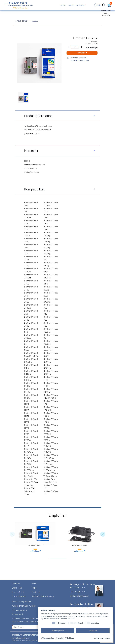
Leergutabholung (19, 610)
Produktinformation (38, 116)
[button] (103, 534)
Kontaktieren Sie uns (80, 61)
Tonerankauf (17, 614)
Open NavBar (6, 4)
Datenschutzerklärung (32, 635)
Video (34, 584)
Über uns (16, 584)
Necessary (62, 623)
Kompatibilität (34, 189)
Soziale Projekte (19, 596)
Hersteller (31, 151)
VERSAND (81, 5)
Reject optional (58, 631)
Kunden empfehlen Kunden (24, 606)
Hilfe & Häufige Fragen (22, 602)
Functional (79, 623)
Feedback (36, 592)
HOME (63, 5)
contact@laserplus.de (79, 596)
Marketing (95, 623)
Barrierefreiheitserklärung (43, 596)
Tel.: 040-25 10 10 (78, 587)
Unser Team (17, 588)
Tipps (34, 588)
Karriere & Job (18, 592)
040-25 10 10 (20, 8)
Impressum (17, 635)
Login (99, 5)
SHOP (71, 5)
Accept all (93, 631)
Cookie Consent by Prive (102, 638)
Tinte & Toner (21, 21)
